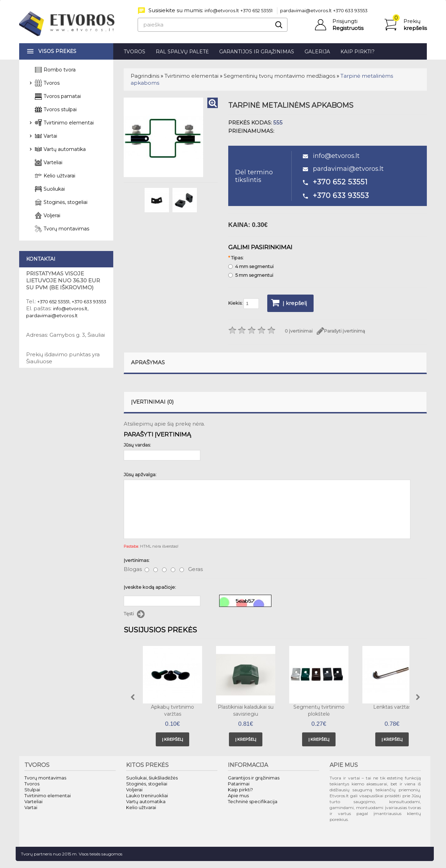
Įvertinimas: (137, 560)
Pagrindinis (145, 76)
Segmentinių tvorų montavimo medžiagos (279, 76)
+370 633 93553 (350, 10)
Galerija (317, 52)
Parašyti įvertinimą (341, 331)
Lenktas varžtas (392, 707)
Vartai (50, 136)
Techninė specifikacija (253, 801)
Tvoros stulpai (60, 109)
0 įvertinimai (299, 331)
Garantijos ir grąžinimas (257, 52)
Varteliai (53, 162)
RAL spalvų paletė (182, 52)
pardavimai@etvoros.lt (306, 10)
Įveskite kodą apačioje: (150, 587)
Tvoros (134, 52)
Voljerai (52, 215)
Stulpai (32, 790)
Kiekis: (244, 304)
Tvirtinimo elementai (191, 76)
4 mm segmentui (251, 266)
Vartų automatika (65, 149)
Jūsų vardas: (137, 445)
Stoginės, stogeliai (66, 202)
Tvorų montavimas (66, 229)
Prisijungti (345, 21)
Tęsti (134, 614)
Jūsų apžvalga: (140, 474)
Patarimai (239, 784)
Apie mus (238, 795)
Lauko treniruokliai (147, 795)
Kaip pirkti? (357, 52)
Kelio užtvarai (59, 176)
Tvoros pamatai (62, 96)
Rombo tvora (60, 70)
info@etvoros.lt (222, 10)
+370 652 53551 (256, 10)
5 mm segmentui (251, 275)
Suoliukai (54, 189)
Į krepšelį (289, 303)
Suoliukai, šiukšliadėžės (152, 778)
